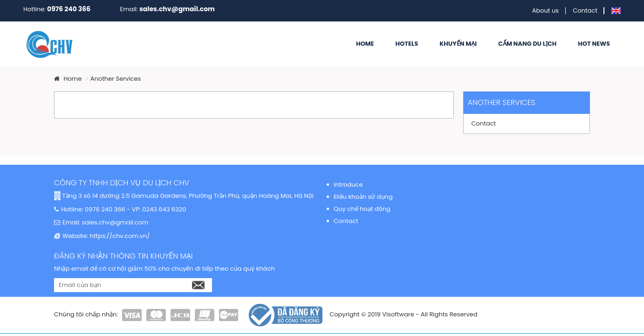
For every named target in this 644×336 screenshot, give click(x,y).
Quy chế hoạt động (362, 209)
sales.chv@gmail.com (177, 9)
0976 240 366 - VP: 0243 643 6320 (135, 209)
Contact (585, 10)
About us (546, 10)
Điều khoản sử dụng (363, 197)
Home (68, 79)
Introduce (348, 185)
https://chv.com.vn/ (119, 236)
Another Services (116, 79)
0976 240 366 (69, 9)
